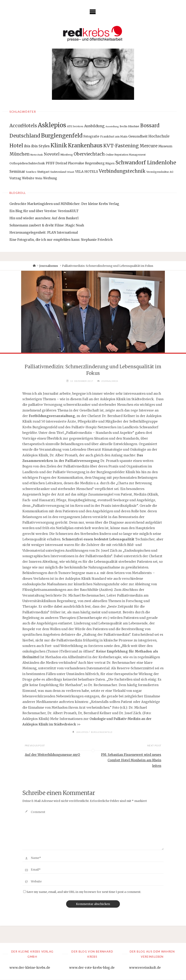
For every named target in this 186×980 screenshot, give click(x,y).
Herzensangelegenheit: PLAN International (44, 232)
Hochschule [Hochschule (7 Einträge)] (159, 136)
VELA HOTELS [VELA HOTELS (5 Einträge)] (87, 172)
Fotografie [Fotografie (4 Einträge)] (91, 136)
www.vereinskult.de (145, 968)
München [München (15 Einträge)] (20, 154)
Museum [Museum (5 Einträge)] (165, 146)
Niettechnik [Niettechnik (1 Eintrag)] (37, 155)
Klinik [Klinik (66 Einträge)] (59, 145)
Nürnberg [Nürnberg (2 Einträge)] (67, 155)
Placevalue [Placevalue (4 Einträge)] (76, 163)
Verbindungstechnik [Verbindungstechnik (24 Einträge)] (122, 171)
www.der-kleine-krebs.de (30, 968)
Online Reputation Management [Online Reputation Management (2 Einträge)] (126, 155)
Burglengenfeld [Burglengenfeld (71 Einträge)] (62, 136)
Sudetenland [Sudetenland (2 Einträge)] (58, 172)
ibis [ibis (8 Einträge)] (27, 146)
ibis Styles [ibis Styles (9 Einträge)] (40, 146)
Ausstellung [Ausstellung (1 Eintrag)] (112, 127)
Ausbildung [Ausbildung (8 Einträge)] (94, 126)
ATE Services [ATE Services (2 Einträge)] (75, 126)
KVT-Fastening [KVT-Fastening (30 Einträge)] (121, 146)
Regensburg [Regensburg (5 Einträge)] (95, 163)
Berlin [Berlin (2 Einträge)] (123, 126)
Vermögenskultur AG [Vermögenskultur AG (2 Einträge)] (160, 172)
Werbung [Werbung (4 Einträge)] (50, 178)
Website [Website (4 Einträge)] (28, 178)
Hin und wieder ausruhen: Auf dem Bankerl (44, 218)
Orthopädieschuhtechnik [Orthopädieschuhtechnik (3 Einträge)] (27, 163)
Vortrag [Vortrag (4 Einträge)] (15, 178)
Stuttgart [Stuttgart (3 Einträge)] (43, 172)
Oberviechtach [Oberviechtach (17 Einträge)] (89, 154)
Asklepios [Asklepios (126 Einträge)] (52, 125)
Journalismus (49, 266)
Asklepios (82, 732)
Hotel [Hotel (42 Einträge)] (16, 146)
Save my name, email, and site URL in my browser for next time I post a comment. (82, 892)
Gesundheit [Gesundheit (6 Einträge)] (138, 136)
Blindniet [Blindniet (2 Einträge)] (134, 126)
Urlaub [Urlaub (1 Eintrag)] (71, 172)
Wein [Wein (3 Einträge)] (39, 178)
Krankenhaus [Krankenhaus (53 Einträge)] (85, 146)
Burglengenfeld (102, 732)
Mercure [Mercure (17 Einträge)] (149, 146)
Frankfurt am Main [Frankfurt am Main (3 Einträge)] (114, 136)
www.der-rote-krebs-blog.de (92, 968)
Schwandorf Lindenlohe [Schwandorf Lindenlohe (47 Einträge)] (146, 163)
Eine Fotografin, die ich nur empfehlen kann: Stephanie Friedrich (61, 240)
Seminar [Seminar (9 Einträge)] (17, 171)
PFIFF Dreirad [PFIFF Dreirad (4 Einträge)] (56, 163)
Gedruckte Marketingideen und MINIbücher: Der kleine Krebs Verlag (64, 204)
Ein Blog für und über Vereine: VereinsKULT (44, 211)
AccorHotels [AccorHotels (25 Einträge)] (23, 126)
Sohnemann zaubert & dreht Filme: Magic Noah (47, 225)
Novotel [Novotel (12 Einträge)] (52, 154)
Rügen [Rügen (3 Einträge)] (110, 163)
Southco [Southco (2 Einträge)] (31, 172)
